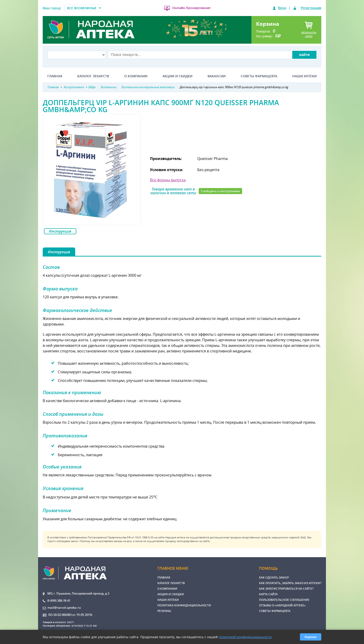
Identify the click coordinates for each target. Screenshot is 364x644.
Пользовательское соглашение (284, 600)
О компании (136, 76)
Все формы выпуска (168, 180)
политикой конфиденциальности (245, 637)
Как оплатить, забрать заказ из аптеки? (290, 583)
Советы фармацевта (259, 76)
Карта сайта (268, 594)
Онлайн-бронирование (191, 8)
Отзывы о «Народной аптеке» (282, 605)
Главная (55, 76)
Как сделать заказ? (274, 577)
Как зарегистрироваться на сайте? (286, 589)
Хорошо (311, 637)
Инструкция (60, 231)
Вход (282, 8)
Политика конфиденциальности (184, 605)
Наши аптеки (304, 76)
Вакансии (217, 76)
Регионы (164, 611)
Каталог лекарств (93, 76)
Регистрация (311, 8)
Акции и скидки (177, 76)
